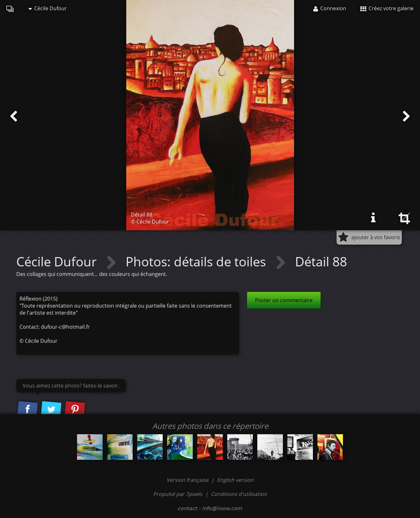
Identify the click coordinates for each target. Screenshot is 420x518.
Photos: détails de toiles (197, 261)
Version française (188, 480)
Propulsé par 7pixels (178, 494)
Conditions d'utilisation (239, 494)
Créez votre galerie (387, 8)
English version (235, 480)
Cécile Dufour (48, 8)
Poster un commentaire (284, 300)
